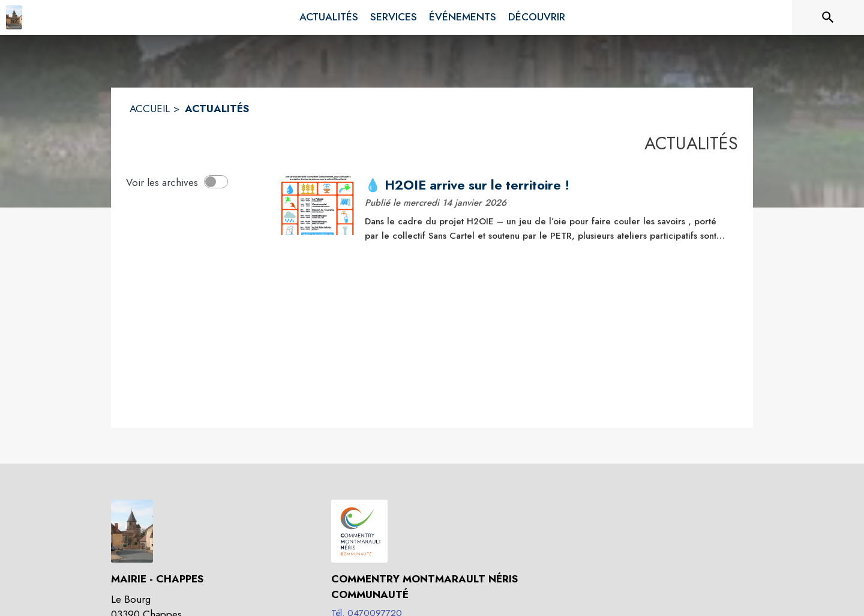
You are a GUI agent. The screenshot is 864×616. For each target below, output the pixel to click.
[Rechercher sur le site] (828, 17)
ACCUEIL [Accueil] (150, 109)
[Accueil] (14, 17)
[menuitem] (329, 17)
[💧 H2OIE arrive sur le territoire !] (547, 185)
